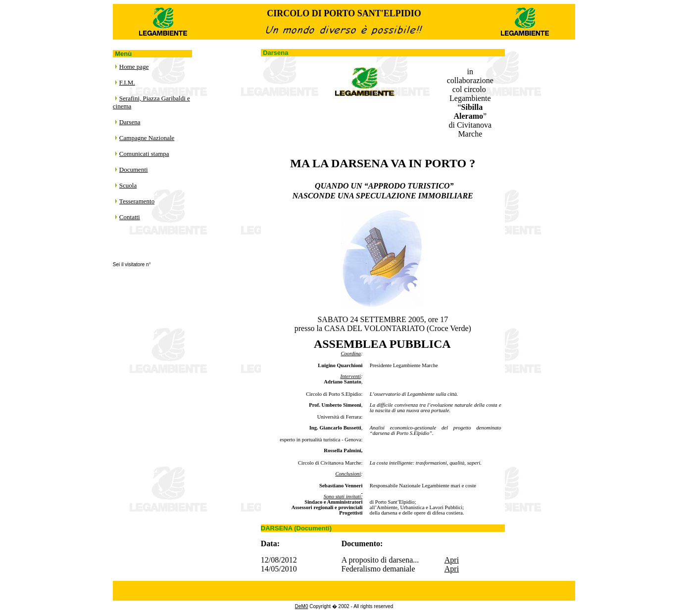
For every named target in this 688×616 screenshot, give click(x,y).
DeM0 (302, 606)
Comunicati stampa (144, 154)
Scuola (128, 185)
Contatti (130, 217)
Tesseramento (137, 201)
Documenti (134, 169)
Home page (134, 67)
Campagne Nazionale (147, 138)
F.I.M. (127, 82)
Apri (452, 560)
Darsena (130, 122)
